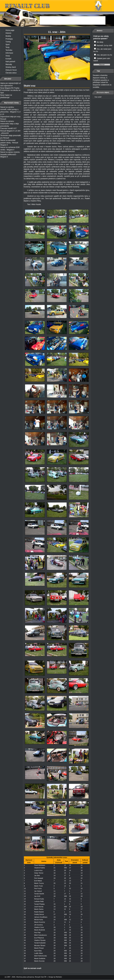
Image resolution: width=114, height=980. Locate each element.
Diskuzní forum (11, 70)
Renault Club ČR (41, 977)
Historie (9, 33)
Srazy (8, 56)
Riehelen (59, 977)
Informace (9, 53)
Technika (9, 50)
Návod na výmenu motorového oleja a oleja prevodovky (10, 124)
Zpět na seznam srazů (33, 968)
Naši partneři (10, 62)
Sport (8, 45)
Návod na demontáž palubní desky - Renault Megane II (9, 143)
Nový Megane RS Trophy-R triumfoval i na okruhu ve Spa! (10, 90)
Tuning (8, 42)
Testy (7, 47)
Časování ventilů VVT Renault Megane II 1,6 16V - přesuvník (10, 131)
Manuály (9, 64)
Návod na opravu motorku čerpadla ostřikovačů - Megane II (10, 155)
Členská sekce (11, 73)
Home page (10, 30)
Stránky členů (11, 67)
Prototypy (9, 39)
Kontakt (9, 59)
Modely (8, 36)
